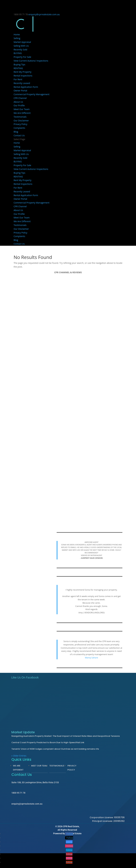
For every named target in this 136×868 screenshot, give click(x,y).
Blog (16, 132)
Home (17, 34)
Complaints (19, 128)
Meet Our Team (22, 109)
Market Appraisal (22, 42)
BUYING (18, 53)
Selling (17, 38)
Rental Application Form (26, 87)
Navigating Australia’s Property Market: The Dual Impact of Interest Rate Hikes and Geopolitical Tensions (66, 736)
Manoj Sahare (92, 658)
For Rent (18, 79)
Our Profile (19, 105)
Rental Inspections (23, 76)
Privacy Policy (20, 124)
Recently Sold (20, 50)
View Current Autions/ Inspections (31, 61)
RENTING (18, 68)
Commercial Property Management (32, 94)
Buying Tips (19, 64)
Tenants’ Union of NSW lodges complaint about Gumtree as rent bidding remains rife (55, 749)
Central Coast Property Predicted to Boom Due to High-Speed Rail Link (48, 742)
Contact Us (19, 135)
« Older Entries (19, 756)
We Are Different (22, 113)
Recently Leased (22, 83)
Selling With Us (21, 46)
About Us (18, 102)
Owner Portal (20, 91)
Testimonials (20, 117)
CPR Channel (20, 98)
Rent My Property (23, 72)
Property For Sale (22, 57)
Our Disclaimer (21, 121)
